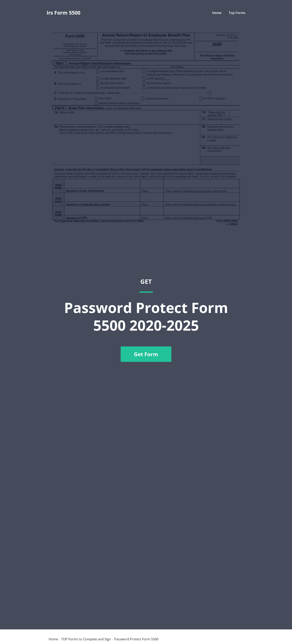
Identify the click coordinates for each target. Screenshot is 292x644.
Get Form (146, 354)
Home (217, 13)
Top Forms (237, 13)
